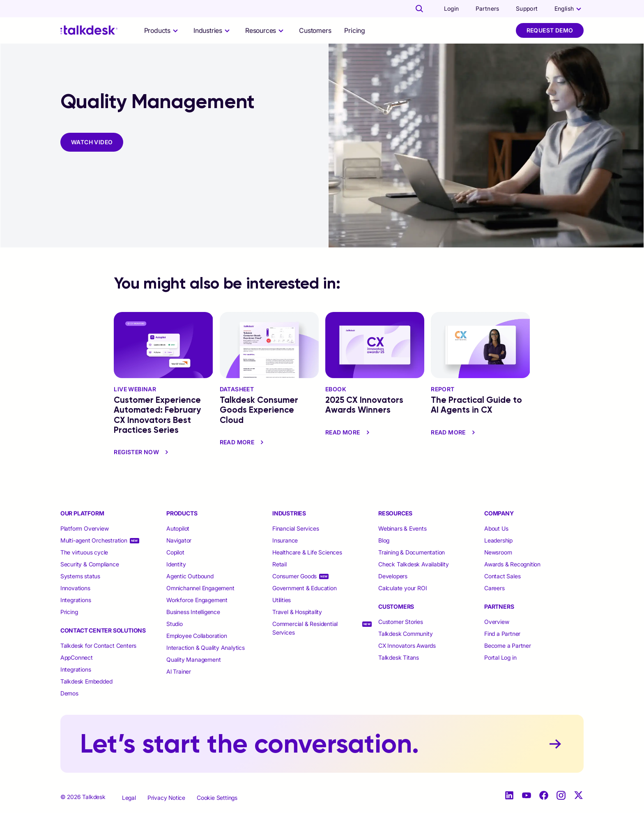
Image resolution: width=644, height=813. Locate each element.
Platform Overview (85, 528)
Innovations (75, 588)
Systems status (80, 576)
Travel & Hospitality (297, 612)
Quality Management (193, 659)
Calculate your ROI (402, 588)
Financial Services (296, 528)
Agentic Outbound (190, 576)
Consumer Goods (294, 576)
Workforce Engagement (197, 600)
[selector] (162, 30)
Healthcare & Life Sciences (307, 552)
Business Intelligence (193, 612)
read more (243, 442)
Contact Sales (502, 576)
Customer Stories (401, 622)
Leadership (498, 540)
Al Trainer (179, 671)
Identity (176, 564)
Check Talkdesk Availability (414, 564)
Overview (497, 622)
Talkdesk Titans (399, 657)
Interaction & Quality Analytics (206, 648)
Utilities (282, 600)
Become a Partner (508, 646)
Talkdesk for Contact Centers (98, 646)
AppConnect (77, 657)
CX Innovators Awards (407, 646)
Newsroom (498, 552)
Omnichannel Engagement (200, 588)
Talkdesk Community (405, 634)
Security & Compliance (90, 564)
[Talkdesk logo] (89, 30)
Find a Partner (502, 634)
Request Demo (550, 30)
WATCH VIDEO (92, 142)
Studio (175, 624)
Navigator (179, 540)
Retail (279, 564)
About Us (496, 528)
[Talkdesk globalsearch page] (419, 9)
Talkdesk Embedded (87, 681)
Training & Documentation (412, 552)
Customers (315, 30)
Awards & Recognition (512, 564)
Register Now (142, 452)
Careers (494, 588)
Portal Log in (500, 657)
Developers (393, 576)
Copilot (175, 552)
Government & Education (305, 588)
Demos (69, 693)
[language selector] (569, 9)
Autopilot (179, 528)
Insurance (285, 540)
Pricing (355, 30)
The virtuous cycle (84, 552)
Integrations (76, 600)
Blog (384, 540)
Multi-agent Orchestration (94, 540)
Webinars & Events (402, 528)
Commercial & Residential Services (305, 628)
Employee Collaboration (197, 636)
